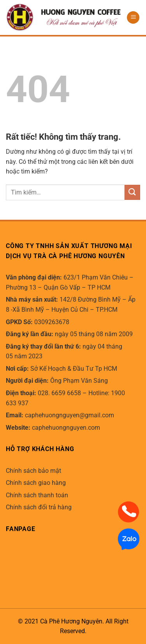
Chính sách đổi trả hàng (39, 507)
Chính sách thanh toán (37, 495)
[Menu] (133, 18)
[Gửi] (132, 192)
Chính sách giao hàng (36, 483)
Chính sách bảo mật (33, 471)
